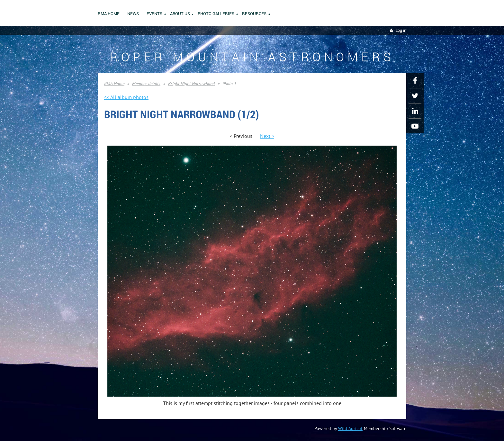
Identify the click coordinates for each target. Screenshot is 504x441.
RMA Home (114, 84)
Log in (401, 30)
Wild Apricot (350, 428)
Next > (267, 136)
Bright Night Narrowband (191, 84)
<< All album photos (126, 97)
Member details (146, 84)
